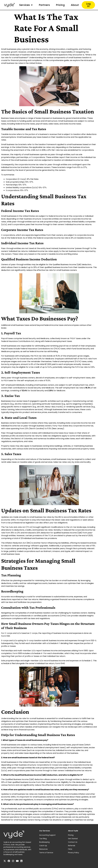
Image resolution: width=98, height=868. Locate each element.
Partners (44, 5)
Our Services (45, 831)
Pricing (60, 5)
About (75, 5)
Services (26, 5)
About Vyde (73, 831)
